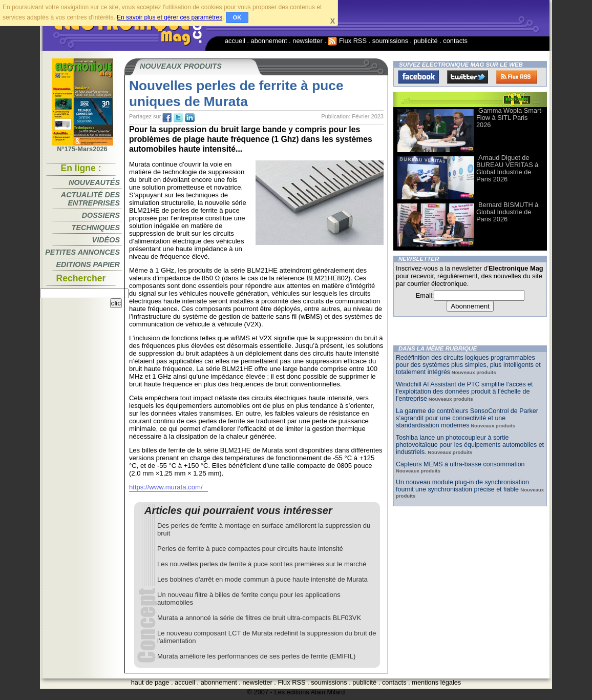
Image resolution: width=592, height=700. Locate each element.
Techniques (96, 228)
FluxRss (517, 77)
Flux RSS (347, 41)
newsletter (307, 41)
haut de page (150, 682)
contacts (455, 41)
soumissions (390, 41)
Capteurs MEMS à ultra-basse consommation (460, 464)
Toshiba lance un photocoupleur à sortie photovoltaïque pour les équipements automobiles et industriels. (470, 445)
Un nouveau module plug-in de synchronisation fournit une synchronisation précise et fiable (462, 486)
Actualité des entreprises (90, 199)
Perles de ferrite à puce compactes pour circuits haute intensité (250, 549)
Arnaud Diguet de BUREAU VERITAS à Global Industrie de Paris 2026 (507, 168)
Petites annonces (82, 252)
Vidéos (106, 240)
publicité (426, 41)
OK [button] (237, 17)
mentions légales (436, 682)
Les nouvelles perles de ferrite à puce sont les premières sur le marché (262, 564)
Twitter (468, 77)
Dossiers (101, 215)
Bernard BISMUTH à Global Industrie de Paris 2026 (507, 212)
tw (178, 118)
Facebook (418, 77)
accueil (235, 41)
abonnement (269, 41)
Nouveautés (94, 182)
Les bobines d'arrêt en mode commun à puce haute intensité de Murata (262, 579)
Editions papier (88, 264)
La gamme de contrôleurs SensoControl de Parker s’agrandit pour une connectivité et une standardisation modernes (467, 418)
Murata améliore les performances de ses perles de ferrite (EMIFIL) (256, 656)
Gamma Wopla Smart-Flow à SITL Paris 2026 (510, 118)
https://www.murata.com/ (166, 487)
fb (167, 118)
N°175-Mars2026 (82, 146)
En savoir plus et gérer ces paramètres (170, 17)
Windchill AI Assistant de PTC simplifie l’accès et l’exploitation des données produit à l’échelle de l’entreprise (464, 392)
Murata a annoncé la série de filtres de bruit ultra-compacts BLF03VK (259, 618)
